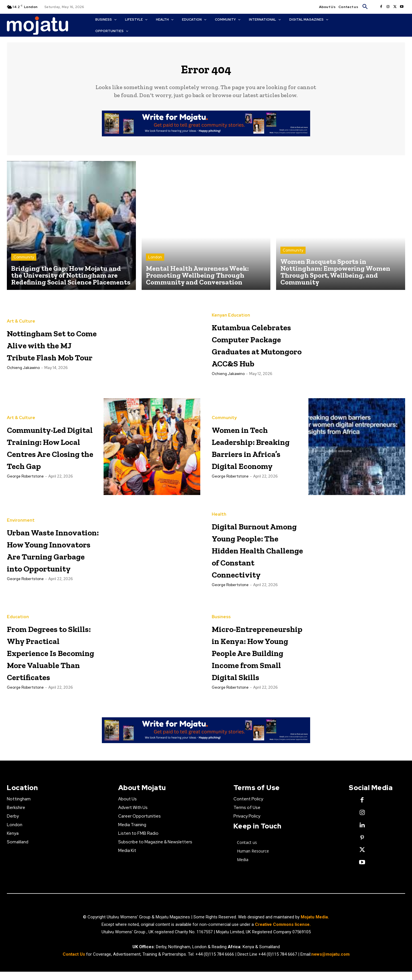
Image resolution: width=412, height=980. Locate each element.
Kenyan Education (231, 302)
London (155, 262)
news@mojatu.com (330, 962)
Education (18, 612)
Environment (21, 509)
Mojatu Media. (315, 925)
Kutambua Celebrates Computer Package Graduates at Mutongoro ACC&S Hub (246, 349)
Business (221, 612)
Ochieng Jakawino (23, 384)
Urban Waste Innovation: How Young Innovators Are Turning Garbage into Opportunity (52, 556)
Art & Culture (21, 314)
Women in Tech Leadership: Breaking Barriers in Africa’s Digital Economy (253, 452)
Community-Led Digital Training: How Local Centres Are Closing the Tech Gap (51, 452)
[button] (365, 7)
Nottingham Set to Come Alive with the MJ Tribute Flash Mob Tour (50, 349)
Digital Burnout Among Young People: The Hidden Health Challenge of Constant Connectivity (254, 556)
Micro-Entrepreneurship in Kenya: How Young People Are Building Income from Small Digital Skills (260, 659)
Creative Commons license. (283, 932)
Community (24, 262)
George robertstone (25, 494)
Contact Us (74, 962)
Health (219, 509)
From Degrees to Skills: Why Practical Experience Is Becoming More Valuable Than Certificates (51, 659)
